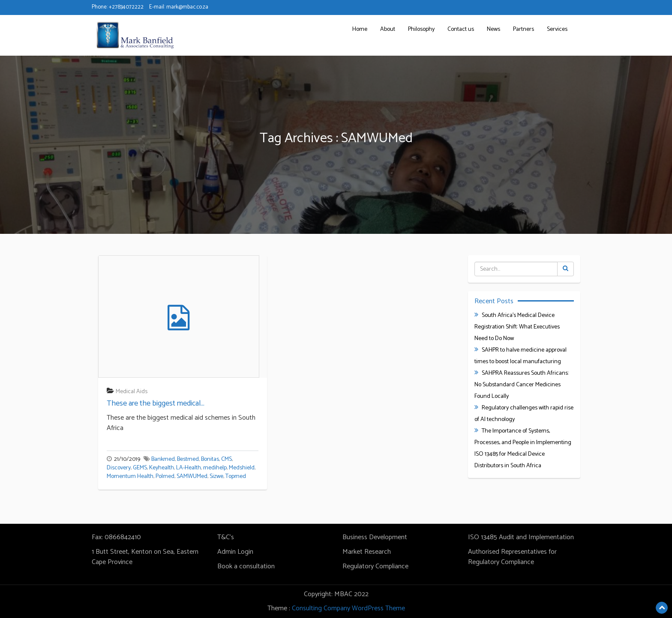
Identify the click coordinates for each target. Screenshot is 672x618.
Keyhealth (162, 468)
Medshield (242, 468)
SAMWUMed (192, 476)
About (388, 29)
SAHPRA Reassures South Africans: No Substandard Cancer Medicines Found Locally (522, 385)
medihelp (215, 468)
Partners (523, 29)
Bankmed (163, 459)
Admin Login (235, 552)
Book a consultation (246, 566)
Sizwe (216, 476)
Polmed (165, 476)
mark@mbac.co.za (187, 7)
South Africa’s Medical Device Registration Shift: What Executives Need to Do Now (517, 327)
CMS (226, 459)
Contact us (461, 29)
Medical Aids (132, 392)
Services (557, 29)
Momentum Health (130, 476)
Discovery (119, 468)
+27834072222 (126, 7)
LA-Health (189, 468)
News (493, 29)
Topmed (236, 476)
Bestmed (188, 459)
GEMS (140, 468)
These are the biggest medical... (156, 403)
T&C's (226, 537)
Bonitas (210, 459)
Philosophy (421, 29)
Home (360, 29)
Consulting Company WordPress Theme (348, 608)
